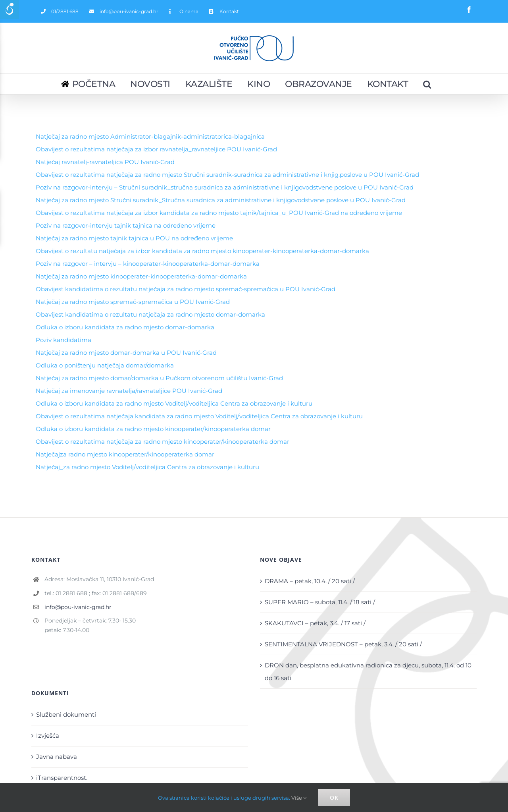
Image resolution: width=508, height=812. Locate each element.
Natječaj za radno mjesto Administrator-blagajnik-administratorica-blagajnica (150, 136)
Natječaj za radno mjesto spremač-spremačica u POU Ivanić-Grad (133, 302)
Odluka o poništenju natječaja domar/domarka (105, 365)
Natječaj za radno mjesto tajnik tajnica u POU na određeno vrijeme (134, 238)
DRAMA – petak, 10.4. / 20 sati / (310, 581)
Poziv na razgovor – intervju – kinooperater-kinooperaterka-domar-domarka (148, 264)
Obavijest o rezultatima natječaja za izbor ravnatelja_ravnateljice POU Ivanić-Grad (156, 149)
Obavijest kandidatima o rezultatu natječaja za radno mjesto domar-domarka (150, 314)
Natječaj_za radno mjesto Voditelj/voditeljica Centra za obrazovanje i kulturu (147, 467)
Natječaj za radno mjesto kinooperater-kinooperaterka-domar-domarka (141, 276)
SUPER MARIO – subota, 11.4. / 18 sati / (320, 602)
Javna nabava (57, 757)
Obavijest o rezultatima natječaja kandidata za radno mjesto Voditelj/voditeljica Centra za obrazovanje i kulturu (199, 416)
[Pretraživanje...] (427, 84)
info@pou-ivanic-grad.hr (78, 607)
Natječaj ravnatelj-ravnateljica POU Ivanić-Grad (105, 162)
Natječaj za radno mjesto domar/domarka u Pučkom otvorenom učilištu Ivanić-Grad (159, 378)
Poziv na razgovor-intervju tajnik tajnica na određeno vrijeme (126, 225)
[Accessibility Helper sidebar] (10, 10)
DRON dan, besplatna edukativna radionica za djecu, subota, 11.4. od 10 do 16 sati (368, 672)
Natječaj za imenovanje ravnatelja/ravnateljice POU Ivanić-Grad (129, 391)
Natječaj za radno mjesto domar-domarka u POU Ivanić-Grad (126, 353)
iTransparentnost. (62, 778)
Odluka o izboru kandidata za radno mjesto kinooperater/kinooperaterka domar (153, 429)
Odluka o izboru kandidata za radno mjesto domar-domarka (125, 327)
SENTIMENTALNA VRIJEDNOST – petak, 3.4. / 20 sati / (343, 644)
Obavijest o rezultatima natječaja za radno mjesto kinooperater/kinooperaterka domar (163, 442)
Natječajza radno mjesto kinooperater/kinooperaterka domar (125, 454)
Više (299, 798)
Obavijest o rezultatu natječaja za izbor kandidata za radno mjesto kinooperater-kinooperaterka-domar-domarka (202, 251)
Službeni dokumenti (66, 714)
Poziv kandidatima (63, 340)
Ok (334, 797)
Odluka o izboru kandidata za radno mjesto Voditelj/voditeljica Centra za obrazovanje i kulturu (174, 403)
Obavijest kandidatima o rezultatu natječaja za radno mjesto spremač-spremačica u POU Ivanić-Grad (186, 289)
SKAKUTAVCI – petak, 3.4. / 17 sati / (315, 623)
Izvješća (48, 736)
